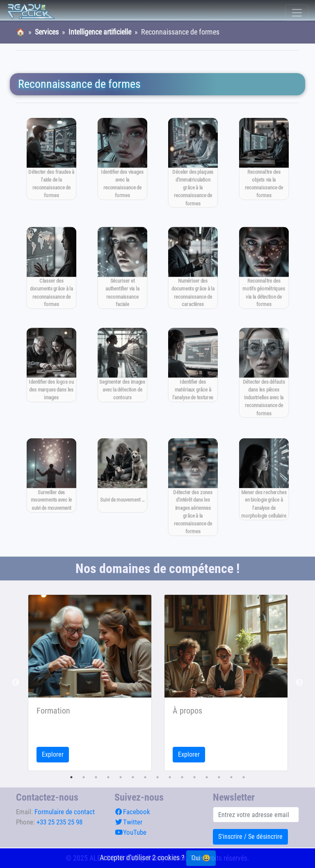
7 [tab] (145, 777)
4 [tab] (108, 777)
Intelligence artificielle (100, 32)
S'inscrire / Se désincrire (250, 837)
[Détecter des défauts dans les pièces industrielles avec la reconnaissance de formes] (264, 373)
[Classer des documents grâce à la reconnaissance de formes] (51, 268)
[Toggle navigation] (297, 13)
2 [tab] (84, 777)
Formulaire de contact (65, 812)
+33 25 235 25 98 (59, 822)
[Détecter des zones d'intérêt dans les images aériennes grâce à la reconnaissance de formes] (193, 487)
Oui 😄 (201, 858)
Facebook (132, 812)
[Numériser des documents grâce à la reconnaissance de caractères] (193, 268)
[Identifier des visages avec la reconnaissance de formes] (122, 159)
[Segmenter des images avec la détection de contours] (122, 365)
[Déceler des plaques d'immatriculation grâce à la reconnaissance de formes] (193, 163)
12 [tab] (207, 777)
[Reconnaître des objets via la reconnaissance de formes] (264, 159)
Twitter (128, 822)
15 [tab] (244, 777)
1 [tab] (71, 777)
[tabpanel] (90, 683)
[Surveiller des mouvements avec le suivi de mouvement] (51, 475)
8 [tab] (157, 777)
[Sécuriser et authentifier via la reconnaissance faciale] (122, 268)
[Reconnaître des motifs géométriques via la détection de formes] (264, 268)
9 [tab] (170, 777)
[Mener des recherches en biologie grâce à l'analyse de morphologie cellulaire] (264, 479)
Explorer (53, 754)
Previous (16, 683)
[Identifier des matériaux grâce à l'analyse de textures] (193, 365)
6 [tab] (133, 777)
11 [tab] (194, 777)
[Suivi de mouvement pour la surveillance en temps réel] (122, 475)
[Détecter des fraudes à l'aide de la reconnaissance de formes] (51, 159)
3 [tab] (96, 777)
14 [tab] (231, 777)
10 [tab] (182, 777)
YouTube (130, 832)
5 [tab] (121, 777)
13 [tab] (219, 777)
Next (299, 683)
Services (47, 32)
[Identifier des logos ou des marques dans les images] (51, 365)
